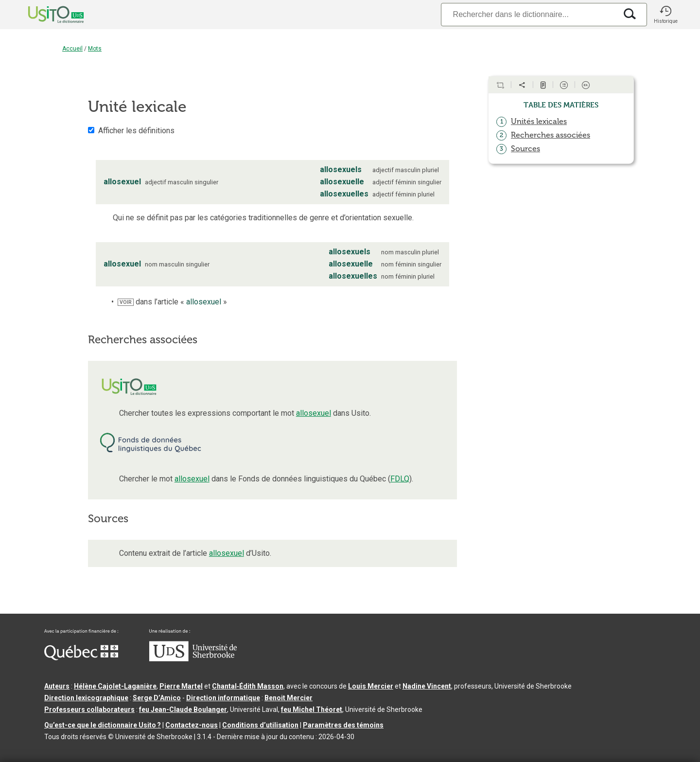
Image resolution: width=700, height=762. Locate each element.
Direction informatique (223, 698)
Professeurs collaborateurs (89, 709)
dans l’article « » (172, 302)
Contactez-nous (192, 725)
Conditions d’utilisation (260, 725)
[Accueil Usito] (45, 15)
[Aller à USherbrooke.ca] (193, 659)
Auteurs (57, 686)
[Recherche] (529, 14)
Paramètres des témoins (343, 725)
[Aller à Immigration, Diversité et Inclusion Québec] (81, 658)
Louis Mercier (371, 686)
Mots (95, 49)
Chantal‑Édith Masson (248, 686)
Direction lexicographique (86, 698)
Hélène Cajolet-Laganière (115, 686)
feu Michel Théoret (312, 709)
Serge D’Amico (157, 698)
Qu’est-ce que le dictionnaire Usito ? (103, 725)
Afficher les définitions (136, 131)
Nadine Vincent (427, 686)
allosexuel (314, 413)
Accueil (72, 49)
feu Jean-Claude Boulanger (183, 709)
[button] (665, 15)
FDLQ (400, 479)
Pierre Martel (181, 686)
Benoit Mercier (289, 698)
